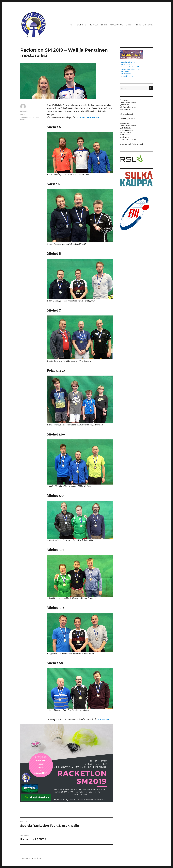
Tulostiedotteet (34, 117)
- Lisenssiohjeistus (126, 76)
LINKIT (104, 25)
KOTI (72, 25)
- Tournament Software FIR (129, 69)
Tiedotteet (24, 117)
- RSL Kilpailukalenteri (128, 62)
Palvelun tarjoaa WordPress (32, 858)
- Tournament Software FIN (129, 67)
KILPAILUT (94, 25)
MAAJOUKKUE (116, 25)
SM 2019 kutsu (103, 719)
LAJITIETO (82, 25)
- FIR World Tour (126, 65)
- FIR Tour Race (125, 74)
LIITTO (129, 25)
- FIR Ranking (125, 72)
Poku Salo (24, 111)
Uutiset (23, 120)
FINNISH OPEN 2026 (144, 25)
